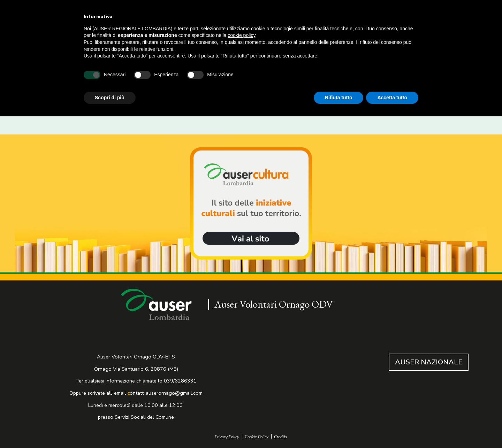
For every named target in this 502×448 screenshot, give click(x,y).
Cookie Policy (257, 437)
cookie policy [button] (241, 35)
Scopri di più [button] (110, 98)
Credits (281, 437)
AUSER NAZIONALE (429, 362)
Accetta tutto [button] (392, 98)
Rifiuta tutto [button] (339, 98)
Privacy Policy (227, 437)
